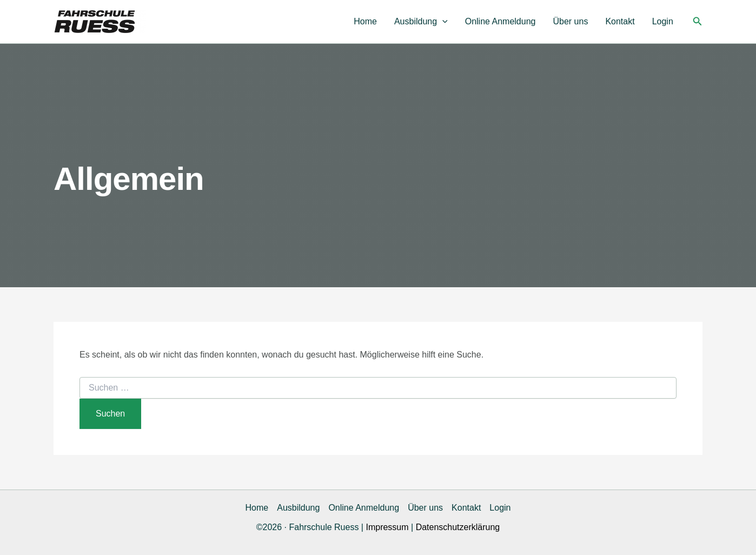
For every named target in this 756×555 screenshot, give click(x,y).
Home (365, 21)
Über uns (570, 21)
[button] (442, 22)
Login (663, 21)
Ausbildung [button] (421, 22)
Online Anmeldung (500, 21)
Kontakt (620, 21)
